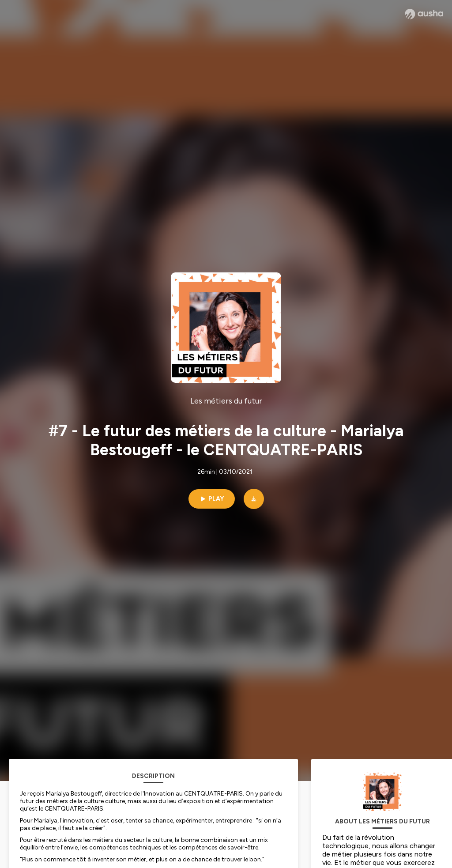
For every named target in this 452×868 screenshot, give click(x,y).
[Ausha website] (424, 14)
